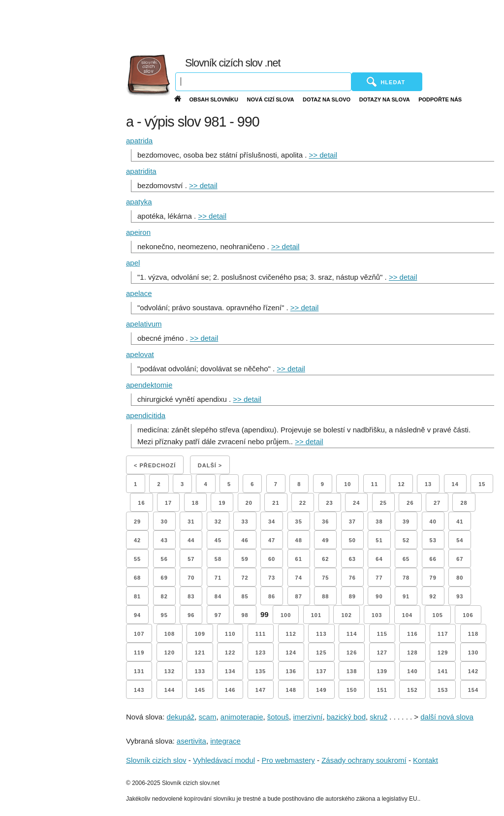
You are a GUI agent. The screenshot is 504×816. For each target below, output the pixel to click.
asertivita (191, 741)
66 (433, 559)
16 (141, 503)
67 (460, 559)
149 (321, 690)
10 (347, 484)
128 (412, 653)
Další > (210, 465)
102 (346, 615)
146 (230, 690)
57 (191, 559)
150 (352, 690)
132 (170, 671)
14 (455, 484)
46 (245, 540)
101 (316, 615)
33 (245, 522)
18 (195, 503)
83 (191, 596)
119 (139, 653)
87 (299, 596)
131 (139, 671)
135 (261, 671)
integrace (225, 741)
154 (473, 690)
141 (443, 671)
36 (325, 522)
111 (261, 634)
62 (325, 559)
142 (473, 671)
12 (401, 484)
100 (286, 615)
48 (299, 540)
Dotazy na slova (385, 99)
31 (191, 522)
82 (164, 596)
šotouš (278, 717)
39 (406, 522)
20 (249, 503)
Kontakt (425, 760)
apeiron (138, 232)
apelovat (140, 354)
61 (299, 559)
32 (218, 522)
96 (191, 615)
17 (168, 503)
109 (200, 634)
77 (379, 578)
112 (291, 634)
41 (460, 522)
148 (291, 690)
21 (276, 503)
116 (412, 634)
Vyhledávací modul (224, 760)
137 (321, 671)
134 (230, 671)
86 (272, 596)
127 (382, 653)
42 (137, 540)
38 (379, 522)
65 (406, 559)
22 (303, 503)
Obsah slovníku (214, 99)
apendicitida (146, 415)
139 (382, 671)
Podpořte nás (440, 99)
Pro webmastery (288, 760)
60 (272, 559)
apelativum (144, 324)
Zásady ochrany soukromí (364, 760)
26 (410, 503)
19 (222, 503)
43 (164, 540)
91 (406, 596)
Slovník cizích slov (156, 760)
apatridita (141, 171)
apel (133, 263)
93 (460, 596)
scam (208, 717)
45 (218, 540)
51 (379, 540)
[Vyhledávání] (263, 82)
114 (352, 634)
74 (299, 578)
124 (291, 653)
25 (383, 503)
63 (352, 559)
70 (191, 578)
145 (200, 690)
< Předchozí (155, 465)
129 (443, 653)
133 (200, 671)
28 (464, 503)
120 (170, 653)
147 (261, 690)
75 (325, 578)
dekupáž (181, 717)
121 (200, 653)
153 (443, 690)
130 (473, 653)
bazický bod (346, 717)
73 (272, 578)
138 (352, 671)
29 (137, 522)
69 (164, 578)
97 (218, 615)
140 (412, 671)
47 (272, 540)
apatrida (139, 141)
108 (170, 634)
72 (245, 578)
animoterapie (242, 717)
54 (460, 540)
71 (218, 578)
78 (406, 578)
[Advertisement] (284, 25)
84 (218, 596)
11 (375, 484)
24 (356, 503)
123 (261, 653)
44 (191, 540)
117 (443, 634)
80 (460, 578)
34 (272, 522)
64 (379, 559)
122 (230, 653)
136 (291, 671)
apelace (139, 293)
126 (352, 653)
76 (352, 578)
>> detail (323, 155)
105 (438, 615)
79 (433, 578)
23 (330, 503)
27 (437, 503)
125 (321, 653)
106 (468, 615)
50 (352, 540)
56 (164, 559)
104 (407, 615)
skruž (378, 717)
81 (137, 596)
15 (482, 484)
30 (164, 522)
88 (325, 596)
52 (406, 540)
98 (245, 615)
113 (321, 634)
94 (137, 615)
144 (170, 690)
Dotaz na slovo (327, 99)
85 (245, 596)
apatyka (139, 202)
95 (164, 615)
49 (325, 540)
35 (299, 522)
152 (412, 690)
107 (139, 634)
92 (433, 596)
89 (352, 596)
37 (352, 522)
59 (245, 559)
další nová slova (447, 717)
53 (433, 540)
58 (218, 559)
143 (139, 690)
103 (377, 615)
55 (137, 559)
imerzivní (308, 717)
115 (382, 634)
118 (473, 634)
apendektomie (149, 385)
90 (379, 596)
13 (428, 484)
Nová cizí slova (271, 99)
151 (382, 690)
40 (433, 522)
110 (230, 634)
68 (137, 578)
